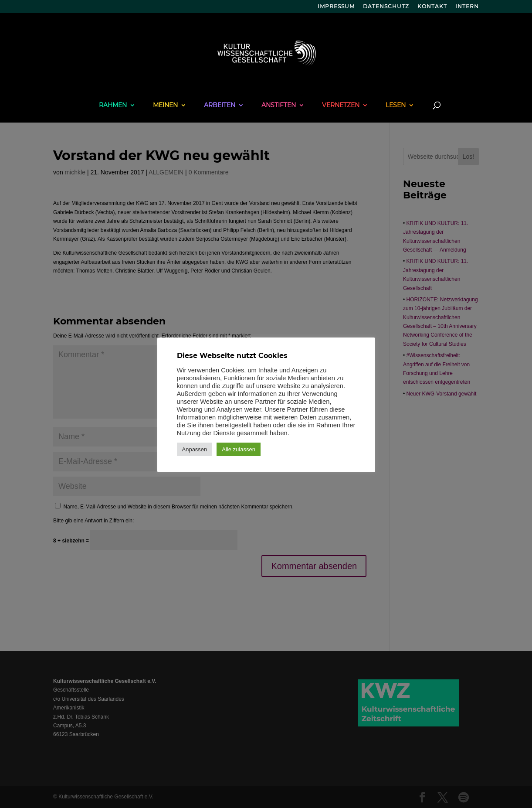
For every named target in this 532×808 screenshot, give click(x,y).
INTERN (467, 7)
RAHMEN (113, 106)
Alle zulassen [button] (239, 449)
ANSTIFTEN (279, 106)
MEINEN (165, 106)
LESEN (396, 106)
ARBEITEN (220, 106)
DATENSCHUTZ (386, 7)
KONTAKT (432, 7)
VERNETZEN (341, 106)
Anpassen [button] (195, 449)
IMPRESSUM (336, 7)
